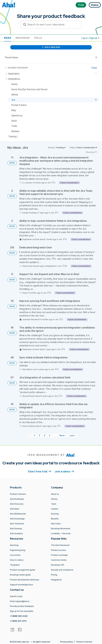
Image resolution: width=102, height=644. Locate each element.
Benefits (55, 519)
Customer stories (59, 560)
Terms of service (84, 642)
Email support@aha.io (20, 601)
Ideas (8, 38)
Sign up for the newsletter (22, 611)
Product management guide (23, 570)
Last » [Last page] (72, 435)
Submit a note (16, 596)
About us (55, 494)
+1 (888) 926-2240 (19, 616)
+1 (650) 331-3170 (18, 621)
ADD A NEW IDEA (51, 47)
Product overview (18, 494)
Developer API (58, 565)
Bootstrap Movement (61, 529)
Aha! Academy (16, 533)
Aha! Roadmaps (17, 499)
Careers (55, 509)
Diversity (55, 514)
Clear (94, 68)
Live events (15, 555)
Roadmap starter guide (20, 575)
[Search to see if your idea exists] (52, 24)
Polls (38, 38)
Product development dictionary (25, 580)
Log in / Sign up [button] (91, 38)
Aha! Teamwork (17, 524)
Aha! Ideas (15, 509)
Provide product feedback (22, 606)
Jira (49, 183)
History (54, 499)
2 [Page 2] (34, 435)
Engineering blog (18, 550)
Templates (15, 565)
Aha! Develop (16, 529)
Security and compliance (62, 570)
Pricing (54, 575)
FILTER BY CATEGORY (16, 68)
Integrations (51, 266)
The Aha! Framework (60, 545)
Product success (59, 550)
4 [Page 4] (44, 435)
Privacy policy (67, 642)
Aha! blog (14, 545)
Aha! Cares (56, 524)
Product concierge (59, 555)
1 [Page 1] (29, 435)
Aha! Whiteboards (18, 514)
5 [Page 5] (50, 435)
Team (54, 504)
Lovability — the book (61, 533)
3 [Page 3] (39, 435)
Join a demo (64, 471)
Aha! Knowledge (17, 519)
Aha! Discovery (17, 504)
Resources (23, 38)
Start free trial (40, 471)
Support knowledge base (21, 585)
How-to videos (17, 560)
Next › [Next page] (63, 435)
